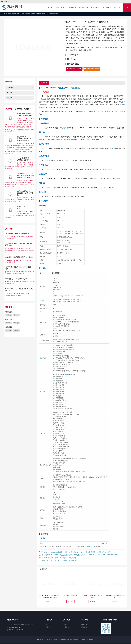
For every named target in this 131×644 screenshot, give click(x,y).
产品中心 (13, 14)
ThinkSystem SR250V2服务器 (14, 147)
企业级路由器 (68, 552)
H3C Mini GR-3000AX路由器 (53, 552)
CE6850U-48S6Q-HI (16, 124)
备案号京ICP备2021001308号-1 (83, 640)
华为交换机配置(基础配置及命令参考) (19, 257)
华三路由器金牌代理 (104, 552)
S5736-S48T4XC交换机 (21, 215)
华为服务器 (17, 274)
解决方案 (18, 109)
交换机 (24, 130)
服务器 (59, 289)
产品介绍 (44, 83)
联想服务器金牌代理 (26, 151)
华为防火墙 (21, 250)
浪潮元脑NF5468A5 (17, 184)
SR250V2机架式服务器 (27, 145)
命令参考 (14, 262)
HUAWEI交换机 (18, 130)
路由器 (78, 88)
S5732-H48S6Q (26, 200)
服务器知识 (24, 237)
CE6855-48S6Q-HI (12, 126)
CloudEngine (10, 130)
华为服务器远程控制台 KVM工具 (17, 233)
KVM (31, 237)
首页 (6, 14)
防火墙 (42, 300)
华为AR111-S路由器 (70, 596)
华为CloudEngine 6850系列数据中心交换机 (25, 115)
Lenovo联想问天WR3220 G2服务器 (24, 159)
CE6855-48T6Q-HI (22, 126)
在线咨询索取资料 (74, 69)
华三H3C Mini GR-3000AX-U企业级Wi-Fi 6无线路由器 (62, 561)
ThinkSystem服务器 (27, 147)
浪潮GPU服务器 (24, 182)
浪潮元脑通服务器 (27, 184)
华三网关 (94, 552)
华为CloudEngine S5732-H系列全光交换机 (25, 193)
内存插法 (13, 296)
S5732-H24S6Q (17, 200)
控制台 (12, 238)
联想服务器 (17, 151)
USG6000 (8, 250)
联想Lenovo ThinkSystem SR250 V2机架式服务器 (25, 139)
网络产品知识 (25, 248)
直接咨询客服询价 (92, 69)
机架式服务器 (24, 149)
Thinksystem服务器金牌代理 (13, 149)
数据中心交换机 (10, 132)
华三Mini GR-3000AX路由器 (81, 552)
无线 (73, 88)
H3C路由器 (20, 14)
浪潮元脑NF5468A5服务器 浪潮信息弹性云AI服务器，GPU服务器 (25, 176)
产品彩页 (46, 92)
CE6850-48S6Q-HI (23, 123)
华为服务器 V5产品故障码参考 (16, 279)
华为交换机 (31, 130)
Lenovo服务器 (16, 145)
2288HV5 (8, 296)
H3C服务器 (11, 274)
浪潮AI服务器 (16, 182)
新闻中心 (28, 109)
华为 (27, 130)
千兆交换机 (11, 202)
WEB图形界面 (15, 250)
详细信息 (48, 601)
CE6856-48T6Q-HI (16, 128)
